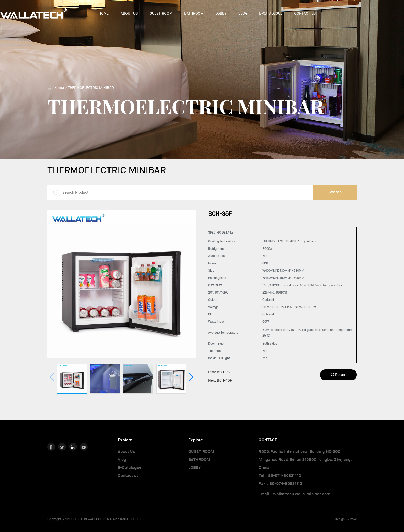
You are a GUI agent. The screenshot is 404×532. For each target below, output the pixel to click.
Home (59, 88)
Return (338, 375)
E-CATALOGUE (271, 13)
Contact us (128, 475)
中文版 (362, 14)
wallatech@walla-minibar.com (302, 494)
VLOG (243, 13)
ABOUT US (129, 13)
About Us (126, 452)
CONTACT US (305, 13)
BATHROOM (194, 13)
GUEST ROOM (161, 13)
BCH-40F (220, 380)
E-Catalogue (130, 467)
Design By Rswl (346, 519)
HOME (104, 13)
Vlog (122, 460)
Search (335, 192)
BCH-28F (220, 372)
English (376, 14)
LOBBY (221, 13)
